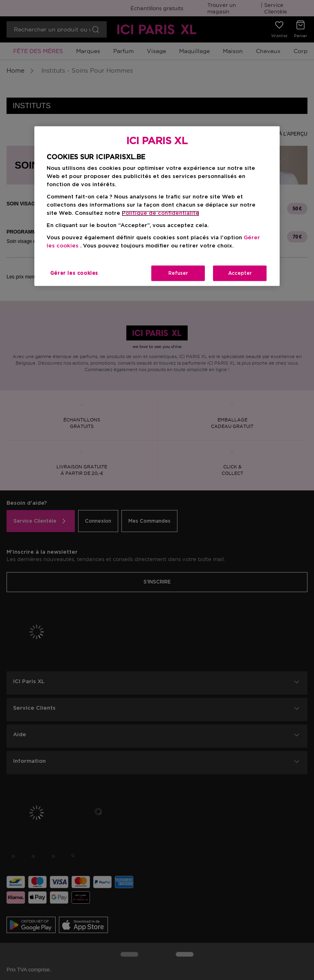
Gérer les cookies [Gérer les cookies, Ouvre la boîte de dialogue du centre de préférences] (74, 273)
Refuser (178, 273)
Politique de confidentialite (160, 213)
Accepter (240, 273)
